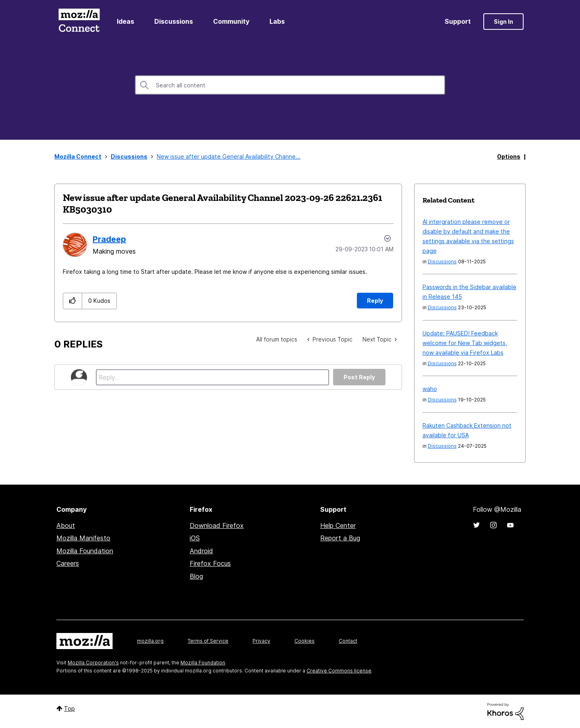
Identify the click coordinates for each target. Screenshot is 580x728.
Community (231, 21)
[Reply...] (212, 377)
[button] (73, 301)
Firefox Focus (210, 563)
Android (201, 551)
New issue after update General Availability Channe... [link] (229, 156)
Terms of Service (208, 641)
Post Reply (359, 377)
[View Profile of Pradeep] (109, 239)
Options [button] (509, 156)
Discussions (174, 21)
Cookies (304, 641)
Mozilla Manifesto (83, 538)
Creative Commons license (339, 671)
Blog (196, 576)
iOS (195, 538)
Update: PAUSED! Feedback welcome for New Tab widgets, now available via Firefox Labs (465, 343)
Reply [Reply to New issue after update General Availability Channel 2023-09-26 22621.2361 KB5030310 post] (375, 301)
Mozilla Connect (79, 22)
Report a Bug (340, 538)
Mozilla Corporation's (93, 663)
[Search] (290, 85)
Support (458, 21)
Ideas (125, 21)
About (66, 525)
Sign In (503, 22)
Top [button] (69, 708)
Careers (68, 563)
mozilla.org (150, 641)
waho (430, 389)
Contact (348, 641)
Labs (277, 21)
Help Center (338, 525)
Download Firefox (217, 525)
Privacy (261, 641)
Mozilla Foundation (85, 551)
